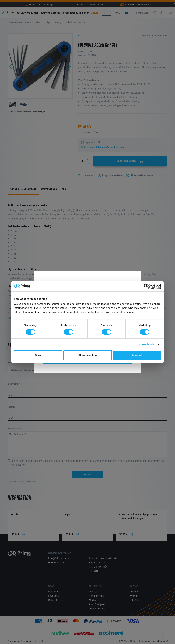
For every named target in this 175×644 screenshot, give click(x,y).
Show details (147, 344)
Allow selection (87, 355)
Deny (38, 355)
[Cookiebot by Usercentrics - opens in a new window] (146, 286)
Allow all (137, 355)
